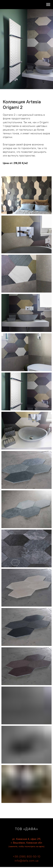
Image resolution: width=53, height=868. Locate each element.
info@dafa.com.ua (26, 861)
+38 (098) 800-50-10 (27, 856)
